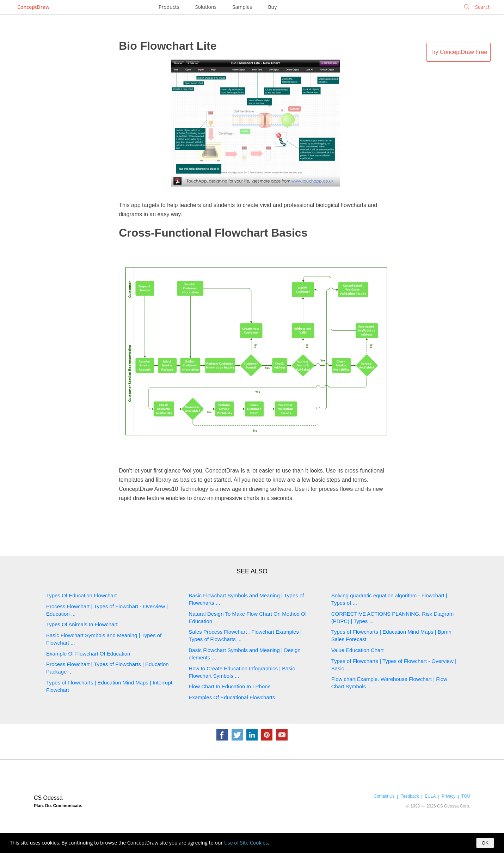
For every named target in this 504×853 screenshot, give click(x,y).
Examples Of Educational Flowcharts (232, 697)
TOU (466, 796)
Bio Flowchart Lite (168, 46)
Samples (242, 7)
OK (485, 843)
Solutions (206, 7)
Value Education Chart (358, 650)
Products (169, 7)
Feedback (410, 796)
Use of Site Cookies (246, 843)
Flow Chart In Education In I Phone (230, 686)
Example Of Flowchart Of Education (88, 654)
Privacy (448, 796)
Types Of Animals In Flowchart (82, 624)
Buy (273, 7)
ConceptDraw (33, 7)
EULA (430, 796)
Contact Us (384, 796)
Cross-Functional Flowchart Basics (213, 233)
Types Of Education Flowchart (81, 595)
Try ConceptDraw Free (459, 52)
